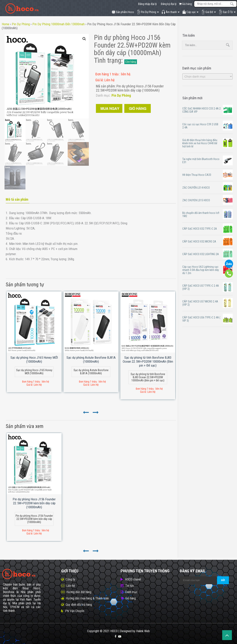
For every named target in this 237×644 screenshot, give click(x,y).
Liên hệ (71, 586)
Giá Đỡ (209, 12)
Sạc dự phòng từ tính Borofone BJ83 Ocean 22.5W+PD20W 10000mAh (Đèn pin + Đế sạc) (148, 361)
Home (6, 24)
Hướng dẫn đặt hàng (79, 592)
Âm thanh (171, 12)
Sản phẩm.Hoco (123, 12)
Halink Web (143, 631)
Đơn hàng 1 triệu (107, 74)
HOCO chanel (133, 579)
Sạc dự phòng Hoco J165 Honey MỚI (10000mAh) (34, 359)
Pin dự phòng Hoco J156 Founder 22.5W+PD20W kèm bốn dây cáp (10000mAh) (34, 503)
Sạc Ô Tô (227, 12)
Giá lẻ (99, 80)
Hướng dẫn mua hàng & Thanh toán (87, 598)
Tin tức (130, 586)
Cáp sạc (190, 12)
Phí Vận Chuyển (75, 611)
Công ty (70, 579)
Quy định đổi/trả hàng (79, 605)
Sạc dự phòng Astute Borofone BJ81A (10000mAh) (91, 359)
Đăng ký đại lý (169, 4)
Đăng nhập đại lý (147, 4)
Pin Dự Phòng (148, 12)
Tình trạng (108, 60)
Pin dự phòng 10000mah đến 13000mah (59, 24)
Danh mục (131, 592)
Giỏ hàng (185, 4)
